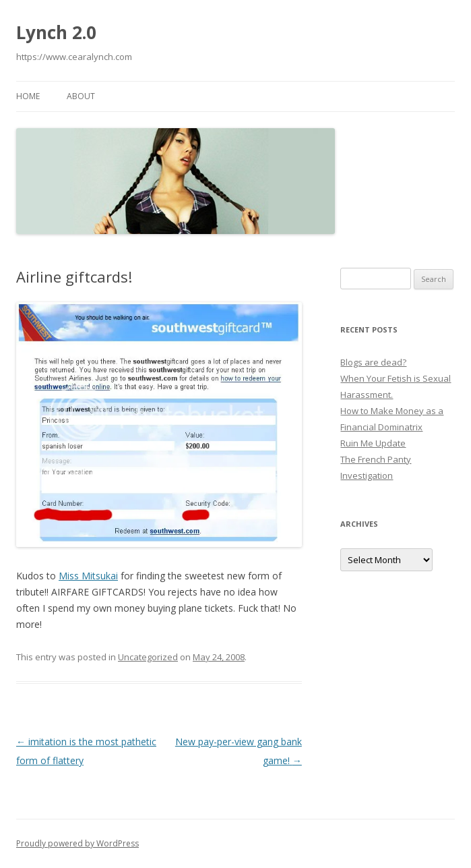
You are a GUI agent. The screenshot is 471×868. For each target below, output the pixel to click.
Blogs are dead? (373, 362)
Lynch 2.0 (56, 32)
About (81, 96)
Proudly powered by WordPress (77, 843)
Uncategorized (148, 657)
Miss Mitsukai (88, 576)
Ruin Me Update (373, 443)
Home (28, 96)
